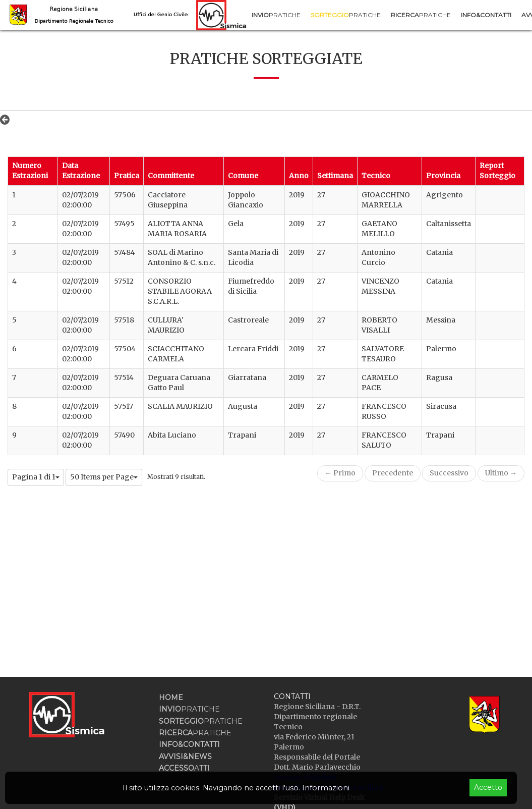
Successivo (449, 473)
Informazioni (326, 788)
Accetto (488, 787)
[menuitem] (276, 15)
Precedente (393, 473)
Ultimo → (501, 473)
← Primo (340, 473)
